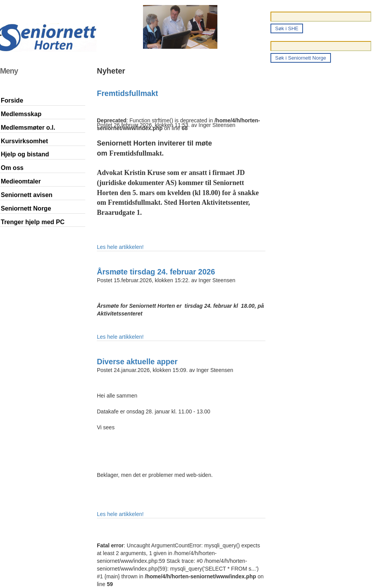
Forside (12, 100)
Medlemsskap (21, 114)
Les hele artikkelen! (120, 247)
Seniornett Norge (26, 208)
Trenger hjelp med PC (33, 222)
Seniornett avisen (27, 195)
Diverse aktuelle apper (137, 362)
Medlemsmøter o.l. (28, 128)
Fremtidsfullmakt (127, 93)
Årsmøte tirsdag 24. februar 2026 (156, 272)
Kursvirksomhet (24, 141)
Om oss (12, 168)
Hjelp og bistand (25, 154)
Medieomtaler (21, 181)
